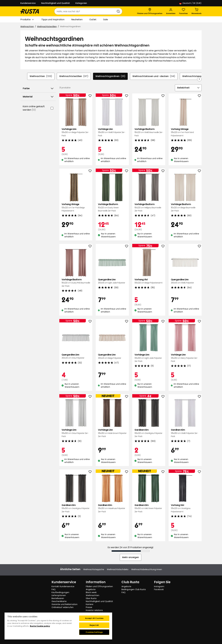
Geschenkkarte (59, 601)
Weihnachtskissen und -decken (154, 76)
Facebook (159, 589)
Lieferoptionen (59, 595)
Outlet (93, 19)
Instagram (159, 586)
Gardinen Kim (149, 433)
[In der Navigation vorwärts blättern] (199, 79)
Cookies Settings (94, 632)
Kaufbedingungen (60, 592)
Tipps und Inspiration (53, 19)
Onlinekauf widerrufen (63, 607)
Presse (89, 607)
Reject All (94, 625)
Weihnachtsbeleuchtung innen (147, 569)
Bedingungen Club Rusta (134, 589)
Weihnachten (27, 27)
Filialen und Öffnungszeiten (99, 586)
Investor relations (94, 610)
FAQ (54, 589)
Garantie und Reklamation (64, 604)
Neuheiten (77, 19)
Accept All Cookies (94, 618)
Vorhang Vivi (149, 281)
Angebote (91, 589)
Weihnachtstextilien (47, 27)
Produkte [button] (27, 20)
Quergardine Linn (112, 281)
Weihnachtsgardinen (110, 76)
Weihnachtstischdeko (118, 569)
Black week (91, 592)
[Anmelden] (171, 11)
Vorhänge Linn (76, 132)
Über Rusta (91, 598)
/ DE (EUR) (190, 3)
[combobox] (85, 11)
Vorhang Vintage (185, 132)
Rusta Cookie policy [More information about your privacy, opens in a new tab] (40, 626)
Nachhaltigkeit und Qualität (55, 3)
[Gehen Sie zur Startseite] (30, 11)
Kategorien (81, 3)
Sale (106, 19)
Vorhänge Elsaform (149, 132)
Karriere (90, 604)
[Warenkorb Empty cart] (196, 11)
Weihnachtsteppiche (197, 76)
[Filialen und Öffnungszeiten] (150, 11)
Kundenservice (28, 3)
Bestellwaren (58, 598)
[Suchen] (119, 11)
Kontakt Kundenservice (63, 586)
